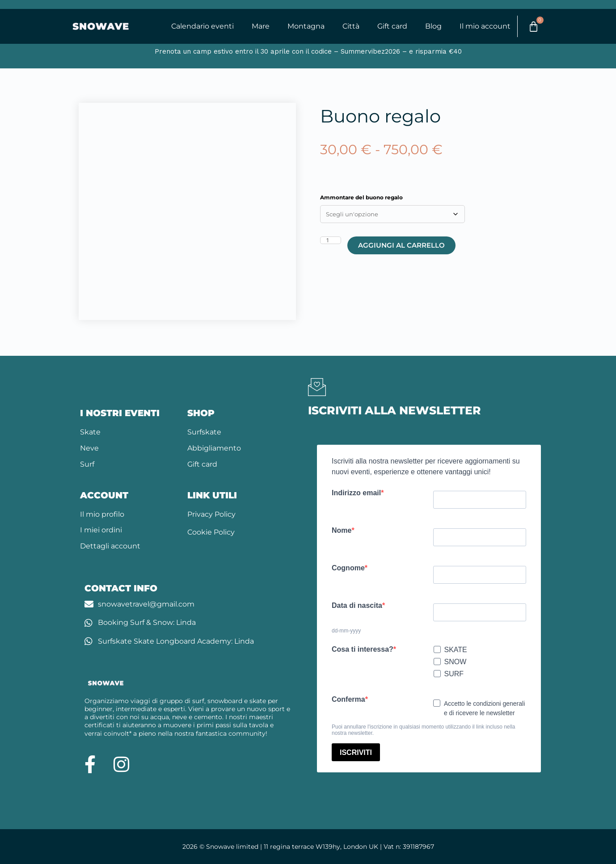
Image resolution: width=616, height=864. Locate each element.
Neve (89, 449)
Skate (90, 432)
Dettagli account (110, 546)
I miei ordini (101, 530)
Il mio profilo (102, 514)
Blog (432, 27)
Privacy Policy (211, 514)
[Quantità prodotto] (331, 241)
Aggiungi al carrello (401, 246)
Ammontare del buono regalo (361, 198)
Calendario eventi (202, 27)
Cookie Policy (211, 533)
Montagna (305, 27)
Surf (87, 464)
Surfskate (204, 432)
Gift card (391, 27)
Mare (260, 27)
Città (350, 27)
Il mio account (484, 27)
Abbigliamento (214, 449)
